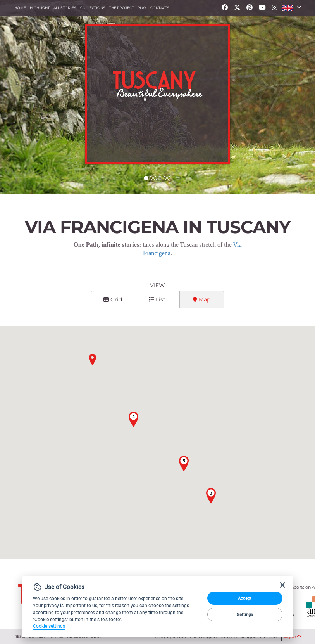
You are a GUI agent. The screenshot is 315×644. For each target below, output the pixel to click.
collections (93, 8)
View (157, 285)
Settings (245, 615)
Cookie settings (49, 626)
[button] (292, 8)
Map (202, 299)
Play (142, 8)
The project (121, 8)
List (157, 299)
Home (20, 8)
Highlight (40, 8)
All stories (65, 8)
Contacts (160, 8)
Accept (245, 598)
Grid (113, 299)
